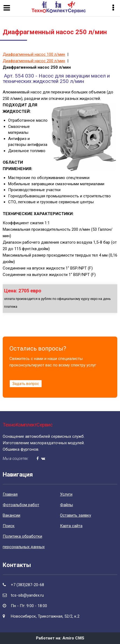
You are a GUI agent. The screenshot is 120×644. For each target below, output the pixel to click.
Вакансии (11, 515)
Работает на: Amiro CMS (60, 638)
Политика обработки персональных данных (24, 542)
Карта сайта (71, 526)
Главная (10, 494)
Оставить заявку (76, 515)
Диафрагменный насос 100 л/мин (34, 54)
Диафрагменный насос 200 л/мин (34, 61)
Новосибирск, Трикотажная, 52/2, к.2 (45, 616)
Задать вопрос (26, 384)
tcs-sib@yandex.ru (27, 595)
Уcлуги (66, 494)
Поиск (9, 526)
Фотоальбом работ (21, 505)
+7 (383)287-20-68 (27, 585)
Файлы (66, 505)
